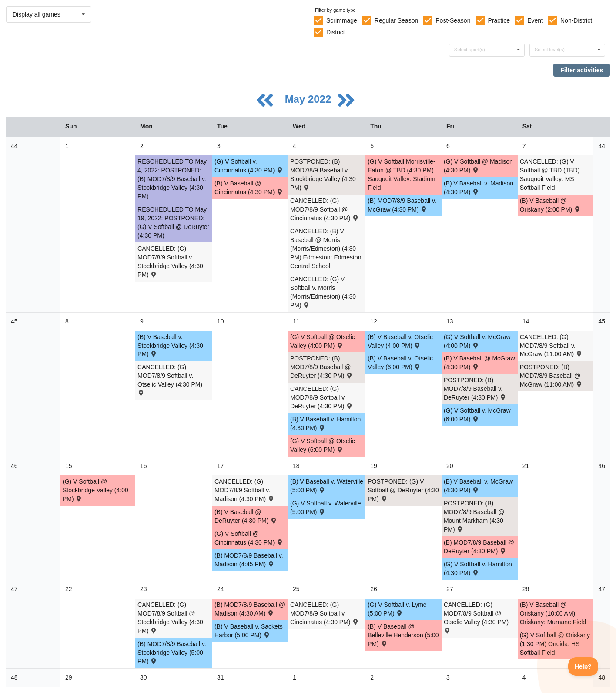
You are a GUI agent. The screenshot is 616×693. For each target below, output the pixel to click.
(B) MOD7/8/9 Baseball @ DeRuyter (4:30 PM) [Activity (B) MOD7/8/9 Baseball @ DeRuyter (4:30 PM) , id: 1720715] (479, 547)
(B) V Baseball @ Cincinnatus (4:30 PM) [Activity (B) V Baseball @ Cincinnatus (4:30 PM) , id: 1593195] (249, 188)
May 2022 (310, 99)
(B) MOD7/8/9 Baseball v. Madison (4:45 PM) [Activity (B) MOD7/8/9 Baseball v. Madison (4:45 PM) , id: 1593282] (249, 560)
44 (14, 146)
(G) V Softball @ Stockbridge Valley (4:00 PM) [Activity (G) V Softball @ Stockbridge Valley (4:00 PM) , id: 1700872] (95, 490)
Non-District (576, 20)
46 (14, 466)
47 (14, 589)
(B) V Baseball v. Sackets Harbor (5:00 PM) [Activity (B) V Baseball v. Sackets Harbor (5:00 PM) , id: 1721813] (249, 631)
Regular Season (396, 20)
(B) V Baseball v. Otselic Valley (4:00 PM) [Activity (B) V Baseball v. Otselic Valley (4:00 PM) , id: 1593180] (400, 341)
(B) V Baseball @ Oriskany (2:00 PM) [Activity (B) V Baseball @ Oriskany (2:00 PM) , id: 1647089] (551, 205)
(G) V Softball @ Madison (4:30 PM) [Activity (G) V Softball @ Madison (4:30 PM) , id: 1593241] (478, 166)
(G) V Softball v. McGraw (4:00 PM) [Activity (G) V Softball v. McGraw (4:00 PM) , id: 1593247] (477, 341)
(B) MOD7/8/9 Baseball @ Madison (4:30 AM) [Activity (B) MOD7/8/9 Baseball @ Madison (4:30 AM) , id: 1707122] (250, 609)
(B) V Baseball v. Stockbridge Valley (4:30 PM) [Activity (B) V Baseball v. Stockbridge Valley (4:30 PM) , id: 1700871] (170, 346)
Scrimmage (342, 20)
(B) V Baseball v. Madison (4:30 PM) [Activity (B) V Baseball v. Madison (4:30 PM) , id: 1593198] (479, 188)
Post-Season (453, 20)
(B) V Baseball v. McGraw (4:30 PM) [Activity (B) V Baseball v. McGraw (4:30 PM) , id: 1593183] (478, 486)
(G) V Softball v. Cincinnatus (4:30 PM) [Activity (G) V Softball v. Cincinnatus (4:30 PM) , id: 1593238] (249, 166)
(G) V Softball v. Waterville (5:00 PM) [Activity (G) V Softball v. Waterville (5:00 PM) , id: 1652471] (326, 508)
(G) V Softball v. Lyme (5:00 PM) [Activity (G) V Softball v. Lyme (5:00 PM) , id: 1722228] (397, 609)
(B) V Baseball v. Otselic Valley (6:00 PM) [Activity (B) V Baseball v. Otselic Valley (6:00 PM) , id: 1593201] (400, 363)
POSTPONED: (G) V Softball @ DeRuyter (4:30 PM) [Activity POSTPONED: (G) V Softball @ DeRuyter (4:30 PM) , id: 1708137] (403, 490)
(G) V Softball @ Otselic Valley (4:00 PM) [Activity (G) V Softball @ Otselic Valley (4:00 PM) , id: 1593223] (323, 341)
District (336, 32)
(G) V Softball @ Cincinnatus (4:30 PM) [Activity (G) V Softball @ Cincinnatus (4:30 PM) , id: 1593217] (249, 538)
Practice (499, 20)
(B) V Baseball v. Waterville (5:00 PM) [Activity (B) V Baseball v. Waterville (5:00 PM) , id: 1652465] (327, 486)
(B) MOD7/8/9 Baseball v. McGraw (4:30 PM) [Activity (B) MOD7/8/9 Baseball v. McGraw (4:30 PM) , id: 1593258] (402, 205)
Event (535, 20)
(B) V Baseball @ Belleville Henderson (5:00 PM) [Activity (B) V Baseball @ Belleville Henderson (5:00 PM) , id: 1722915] (403, 635)
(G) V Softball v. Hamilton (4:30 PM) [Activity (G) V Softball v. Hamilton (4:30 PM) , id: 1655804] (478, 569)
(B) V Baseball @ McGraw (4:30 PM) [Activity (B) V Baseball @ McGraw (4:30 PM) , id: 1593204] (479, 363)
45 (14, 321)
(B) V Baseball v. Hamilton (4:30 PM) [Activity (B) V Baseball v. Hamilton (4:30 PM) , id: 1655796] (325, 424)
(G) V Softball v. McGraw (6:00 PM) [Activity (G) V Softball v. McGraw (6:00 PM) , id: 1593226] (477, 415)
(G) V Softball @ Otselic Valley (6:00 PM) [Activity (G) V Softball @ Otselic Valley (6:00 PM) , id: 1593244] (323, 445)
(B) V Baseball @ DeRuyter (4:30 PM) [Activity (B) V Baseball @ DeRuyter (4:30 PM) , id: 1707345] (246, 516)
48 (14, 677)
